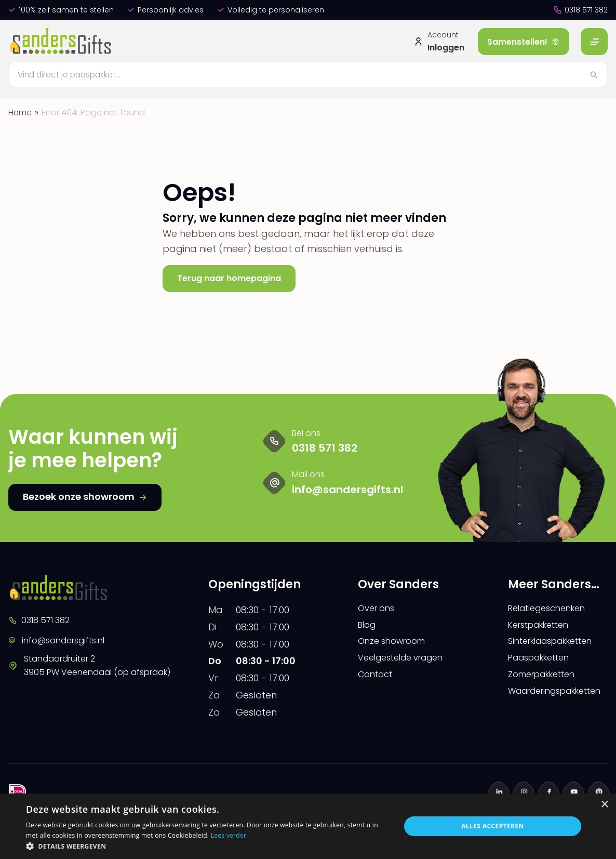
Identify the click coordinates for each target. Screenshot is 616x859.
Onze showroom (396, 645)
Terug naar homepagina (237, 278)
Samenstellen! (524, 42)
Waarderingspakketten (558, 699)
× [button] (604, 805)
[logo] (62, 42)
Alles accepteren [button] (493, 826)
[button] (207, 846)
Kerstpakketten (543, 627)
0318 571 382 (580, 10)
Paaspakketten (544, 663)
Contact (377, 681)
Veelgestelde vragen (406, 663)
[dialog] (308, 826)
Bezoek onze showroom (85, 497)
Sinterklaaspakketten (557, 645)
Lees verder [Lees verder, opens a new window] (229, 835)
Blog (368, 627)
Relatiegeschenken (552, 609)
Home (20, 113)
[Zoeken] (308, 75)
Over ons (378, 609)
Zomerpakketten (547, 681)
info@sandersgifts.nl (62, 641)
